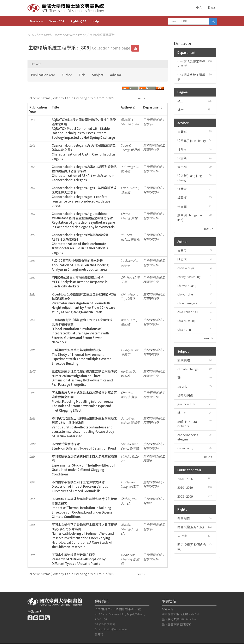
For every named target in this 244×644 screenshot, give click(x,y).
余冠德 (126, 324)
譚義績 (182, 197)
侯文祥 (182, 167)
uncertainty (185, 448)
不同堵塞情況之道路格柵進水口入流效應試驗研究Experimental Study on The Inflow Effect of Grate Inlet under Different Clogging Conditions (84, 465)
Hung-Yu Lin (129, 350)
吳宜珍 (182, 250)
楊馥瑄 (134, 486)
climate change (188, 369)
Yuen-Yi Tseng (126, 147)
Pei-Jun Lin (129, 501)
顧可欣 (126, 376)
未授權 (182, 536)
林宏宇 (126, 354)
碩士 (180, 101)
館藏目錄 (168, 609)
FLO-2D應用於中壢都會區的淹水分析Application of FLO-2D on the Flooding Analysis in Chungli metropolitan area (80, 265)
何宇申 (126, 265)
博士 (180, 110)
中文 (199, 7)
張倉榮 (182, 158)
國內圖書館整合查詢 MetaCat (180, 614)
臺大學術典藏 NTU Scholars (179, 619)
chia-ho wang (186, 320)
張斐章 (182, 189)
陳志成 (182, 259)
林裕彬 (182, 149)
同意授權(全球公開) (191, 527)
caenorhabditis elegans (188, 437)
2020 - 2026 (185, 479)
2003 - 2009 (185, 496)
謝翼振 (135, 239)
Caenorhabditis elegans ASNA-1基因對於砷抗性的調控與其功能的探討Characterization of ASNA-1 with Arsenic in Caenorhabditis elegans (84, 173)
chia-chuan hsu (188, 312)
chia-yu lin (184, 329)
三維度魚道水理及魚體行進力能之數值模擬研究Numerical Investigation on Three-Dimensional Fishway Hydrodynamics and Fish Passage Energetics (84, 378)
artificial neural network (188, 424)
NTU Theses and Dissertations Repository (56, 35)
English (213, 7)
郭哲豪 (133, 397)
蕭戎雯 (135, 423)
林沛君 (126, 499)
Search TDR (57, 21)
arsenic (182, 386)
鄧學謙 (134, 448)
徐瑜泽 (126, 456)
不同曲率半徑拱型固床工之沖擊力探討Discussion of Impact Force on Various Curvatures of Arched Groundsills (80, 486)
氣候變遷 (184, 360)
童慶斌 (182, 132)
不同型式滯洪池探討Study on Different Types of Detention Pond (84, 446)
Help (96, 21)
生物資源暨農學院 (102, 35)
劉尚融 (126, 524)
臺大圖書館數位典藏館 (176, 624)
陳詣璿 (126, 120)
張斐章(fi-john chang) (192, 140)
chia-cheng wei (188, 303)
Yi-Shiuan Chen (130, 122)
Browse (36, 21)
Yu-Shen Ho (129, 260)
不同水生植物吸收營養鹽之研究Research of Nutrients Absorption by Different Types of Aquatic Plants (79, 559)
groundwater (186, 404)
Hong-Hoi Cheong (128, 557)
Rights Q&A (78, 21)
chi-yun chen (186, 294)
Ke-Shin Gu (129, 371)
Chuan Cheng (125, 216)
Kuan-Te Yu (129, 320)
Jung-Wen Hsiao (128, 420)
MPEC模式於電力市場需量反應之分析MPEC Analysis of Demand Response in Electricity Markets (80, 282)
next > (141, 98)
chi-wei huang (187, 285)
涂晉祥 (130, 298)
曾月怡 (135, 150)
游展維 (126, 192)
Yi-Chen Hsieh (126, 237)
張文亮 (182, 206)
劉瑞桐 (126, 171)
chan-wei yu (186, 268)
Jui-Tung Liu (129, 167)
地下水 (182, 413)
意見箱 (99, 634)
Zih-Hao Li (128, 277)
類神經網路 (185, 395)
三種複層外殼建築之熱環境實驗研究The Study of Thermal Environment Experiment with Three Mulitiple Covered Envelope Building (82, 356)
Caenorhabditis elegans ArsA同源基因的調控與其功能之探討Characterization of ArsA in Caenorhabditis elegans (84, 152)
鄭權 (134, 218)
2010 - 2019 (185, 487)
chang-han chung (189, 277)
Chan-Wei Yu (130, 188)
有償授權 (184, 518)
